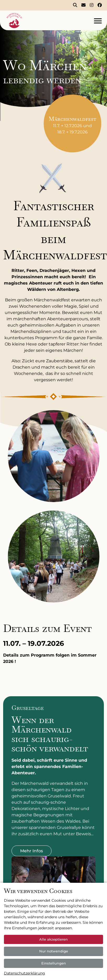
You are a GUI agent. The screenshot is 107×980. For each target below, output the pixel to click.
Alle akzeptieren (53, 939)
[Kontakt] (83, 5)
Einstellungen (54, 963)
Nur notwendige (54, 951)
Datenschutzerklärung (24, 973)
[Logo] (42, 20)
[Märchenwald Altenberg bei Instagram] (92, 5)
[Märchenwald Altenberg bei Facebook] (100, 5)
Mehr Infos (32, 851)
